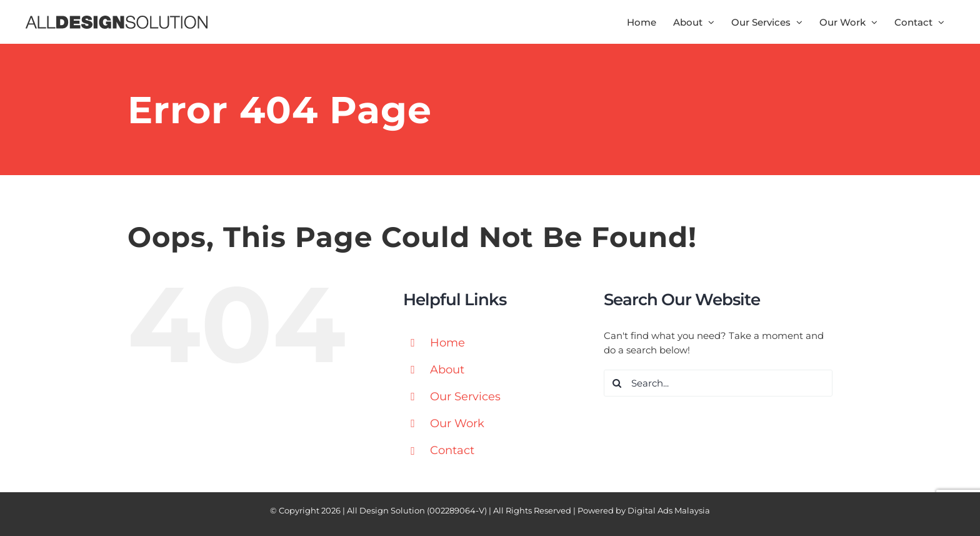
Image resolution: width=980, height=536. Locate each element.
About (447, 370)
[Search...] (718, 383)
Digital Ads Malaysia (669, 510)
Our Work (457, 423)
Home (447, 343)
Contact (452, 450)
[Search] (617, 383)
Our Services (465, 397)
